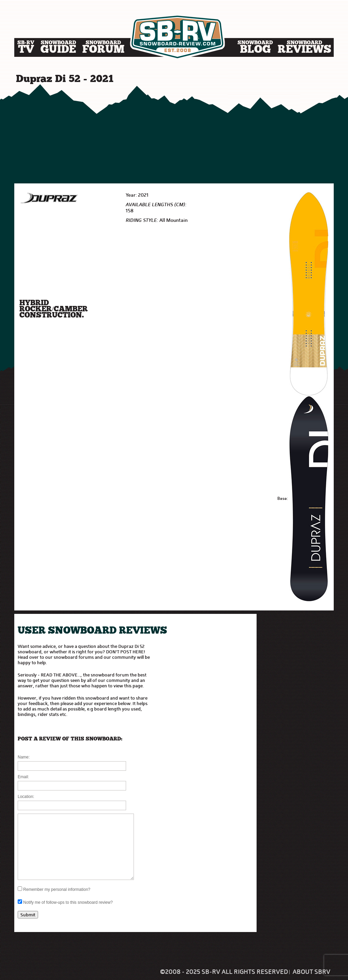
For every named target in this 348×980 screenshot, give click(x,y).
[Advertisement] (174, 134)
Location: (26, 797)
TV (26, 48)
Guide (58, 48)
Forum (103, 48)
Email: (23, 777)
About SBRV (311, 972)
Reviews (304, 48)
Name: (24, 757)
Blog (255, 48)
